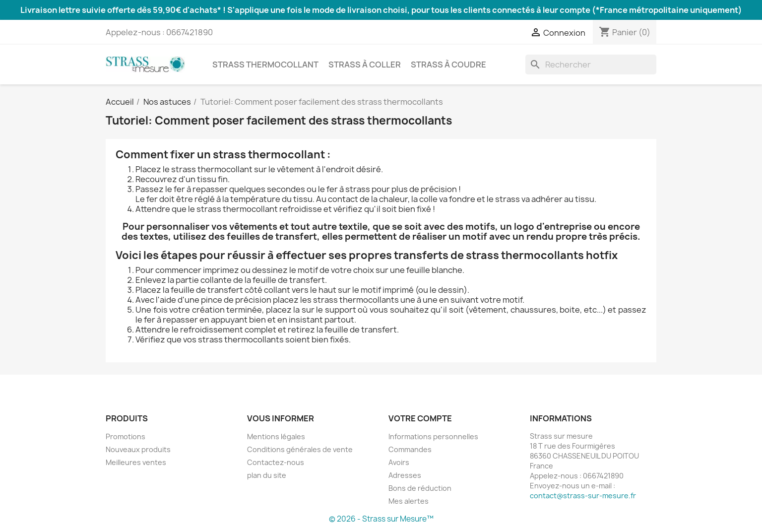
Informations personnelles (433, 436)
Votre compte (420, 418)
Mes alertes (409, 501)
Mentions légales (276, 436)
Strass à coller (365, 65)
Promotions (126, 436)
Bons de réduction (420, 488)
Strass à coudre (448, 65)
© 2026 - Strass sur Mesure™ (381, 519)
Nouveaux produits (138, 449)
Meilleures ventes (136, 462)
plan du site (267, 475)
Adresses (405, 475)
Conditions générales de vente (300, 449)
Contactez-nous (276, 462)
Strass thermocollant (265, 65)
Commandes (410, 449)
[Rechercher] (591, 65)
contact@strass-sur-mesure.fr (583, 496)
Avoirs (399, 462)
